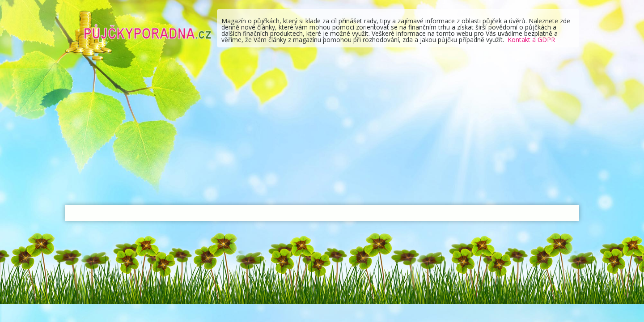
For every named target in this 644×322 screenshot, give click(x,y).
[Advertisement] (322, 133)
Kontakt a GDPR (531, 40)
